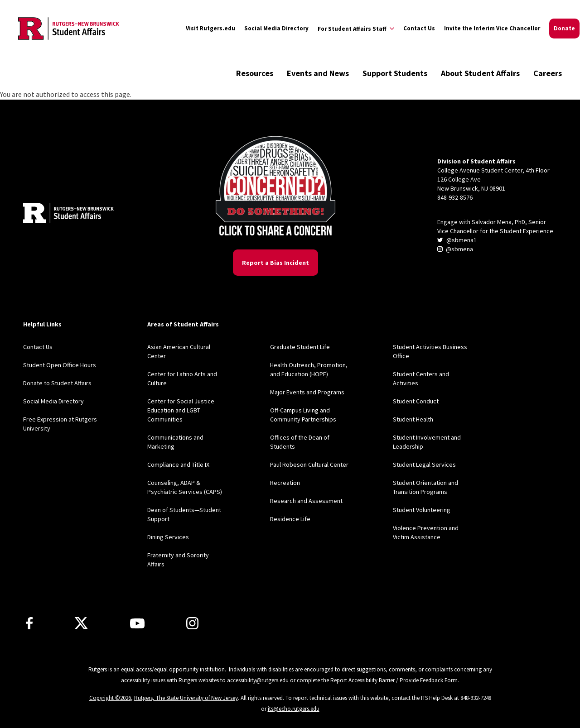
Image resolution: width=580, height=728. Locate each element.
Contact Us (419, 28)
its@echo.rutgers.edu (294, 709)
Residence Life (290, 519)
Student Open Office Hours (60, 365)
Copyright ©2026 (110, 698)
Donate (564, 28)
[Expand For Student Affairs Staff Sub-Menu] (356, 29)
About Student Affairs (480, 73)
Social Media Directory (276, 28)
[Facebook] (29, 623)
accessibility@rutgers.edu (258, 680)
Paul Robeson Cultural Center (309, 465)
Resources (255, 73)
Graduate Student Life (300, 347)
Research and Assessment (306, 501)
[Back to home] (68, 214)
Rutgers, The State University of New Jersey (186, 698)
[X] (81, 623)
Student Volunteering (422, 510)
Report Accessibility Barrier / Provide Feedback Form (394, 680)
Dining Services (168, 537)
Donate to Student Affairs (57, 383)
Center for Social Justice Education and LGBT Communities (181, 410)
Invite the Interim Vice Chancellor (492, 28)
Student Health (413, 419)
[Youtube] (137, 623)
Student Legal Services (424, 465)
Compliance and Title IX (178, 465)
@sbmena (455, 249)
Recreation (285, 483)
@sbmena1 (457, 240)
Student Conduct (416, 401)
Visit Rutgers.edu (210, 28)
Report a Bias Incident (275, 263)
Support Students (395, 73)
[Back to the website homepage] (69, 29)
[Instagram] (192, 623)
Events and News (318, 73)
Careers (548, 73)
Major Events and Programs (307, 392)
